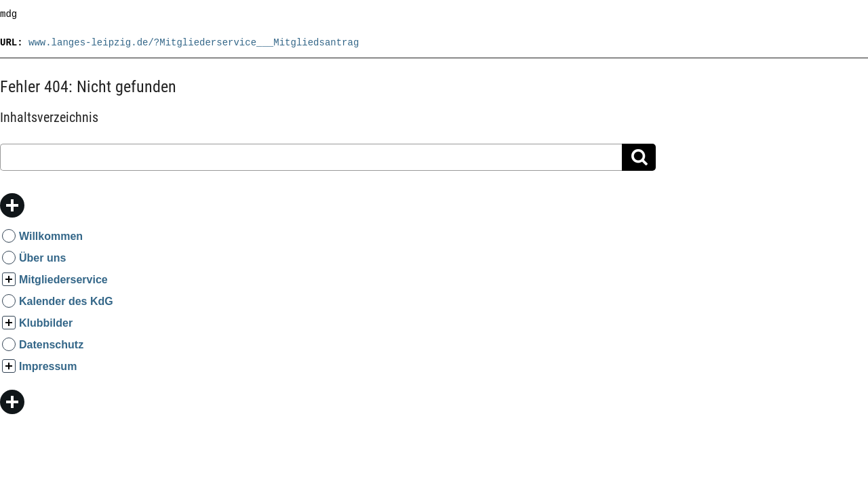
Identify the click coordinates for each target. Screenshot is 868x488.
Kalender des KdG (66, 301)
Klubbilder (46, 323)
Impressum (48, 366)
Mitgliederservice (63, 280)
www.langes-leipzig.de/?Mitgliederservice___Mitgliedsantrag (194, 43)
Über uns (42, 258)
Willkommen (51, 236)
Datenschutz (51, 345)
